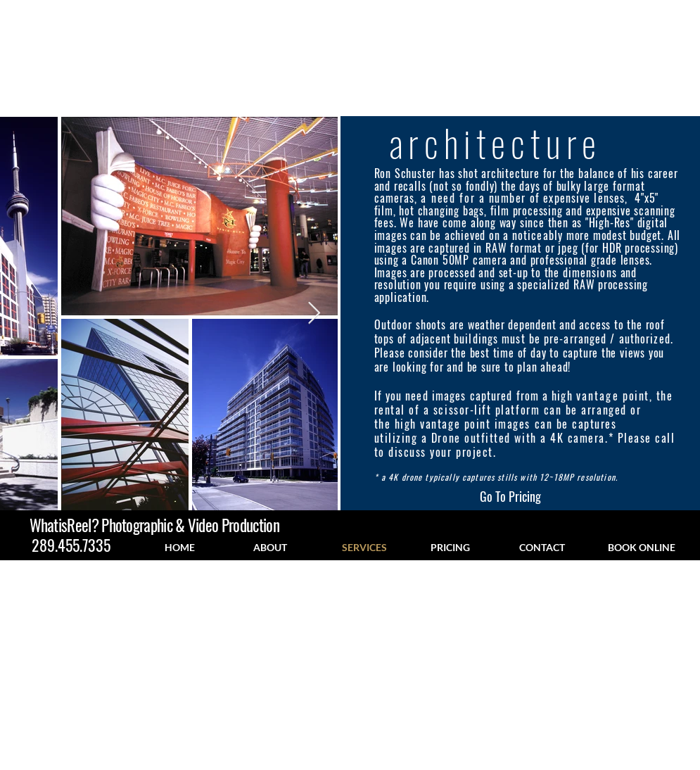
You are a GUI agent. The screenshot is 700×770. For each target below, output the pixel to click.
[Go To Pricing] (511, 497)
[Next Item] (314, 313)
